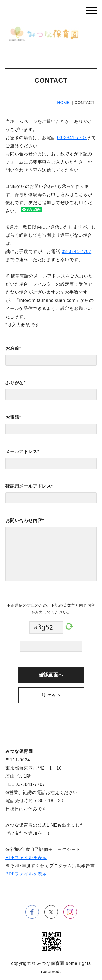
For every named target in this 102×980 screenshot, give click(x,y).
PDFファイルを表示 (26, 858)
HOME (63, 103)
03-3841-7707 (72, 138)
